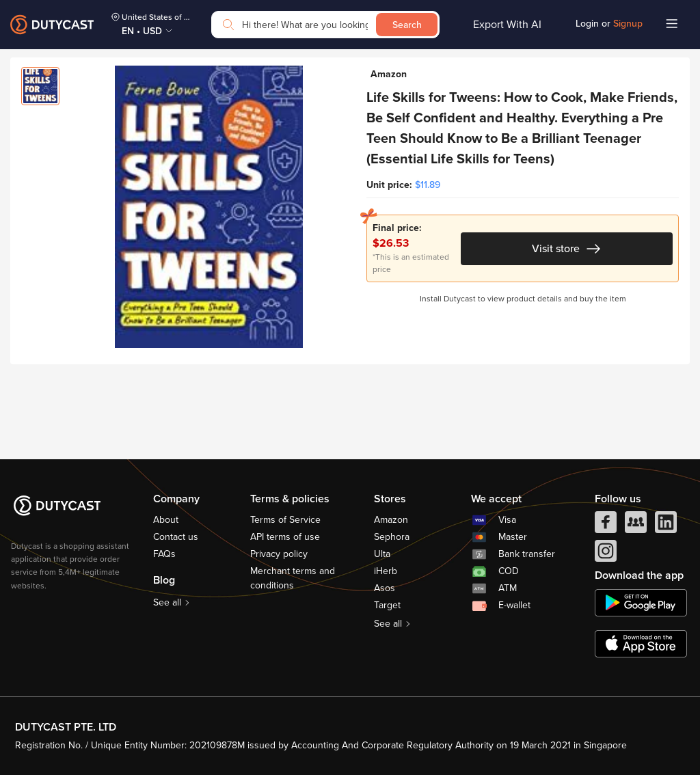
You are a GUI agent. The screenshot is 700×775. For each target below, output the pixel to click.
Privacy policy (279, 554)
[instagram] (606, 554)
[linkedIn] (666, 526)
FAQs (164, 554)
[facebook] (606, 526)
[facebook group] (636, 526)
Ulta (382, 554)
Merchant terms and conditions (293, 578)
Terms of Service (285, 520)
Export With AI (507, 25)
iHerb (386, 571)
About (166, 520)
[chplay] (641, 603)
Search (407, 25)
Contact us (176, 537)
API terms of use (285, 537)
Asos (385, 588)
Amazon (391, 520)
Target (387, 605)
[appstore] (641, 644)
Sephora (392, 537)
